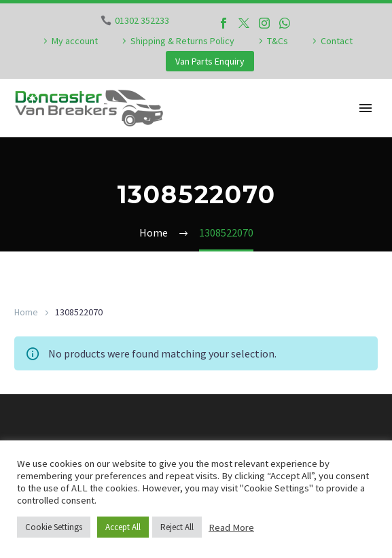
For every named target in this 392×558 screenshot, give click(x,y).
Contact (337, 41)
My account (75, 41)
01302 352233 (142, 20)
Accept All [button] (123, 527)
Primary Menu (366, 108)
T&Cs (278, 41)
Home (26, 312)
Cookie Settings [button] (54, 527)
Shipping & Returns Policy (182, 41)
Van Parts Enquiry (210, 61)
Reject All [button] (177, 527)
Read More (231, 527)
